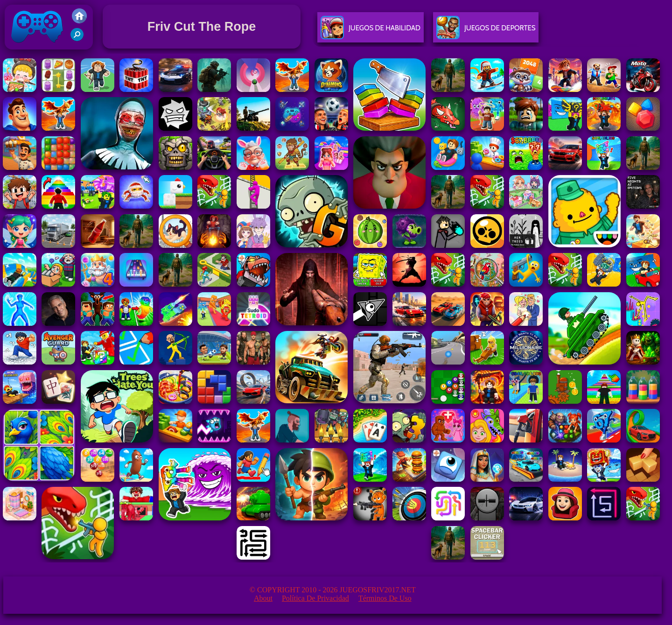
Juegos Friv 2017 (37, 47)
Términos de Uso (385, 598)
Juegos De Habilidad (371, 32)
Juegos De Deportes (486, 32)
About (263, 598)
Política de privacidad (315, 598)
